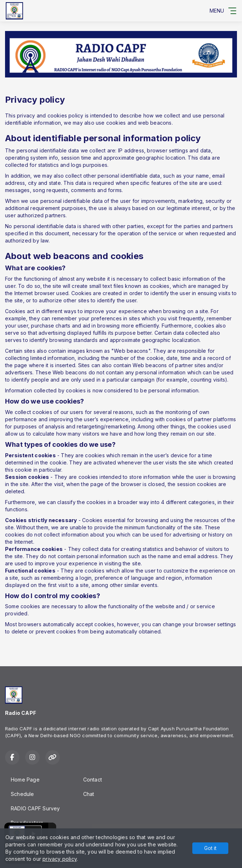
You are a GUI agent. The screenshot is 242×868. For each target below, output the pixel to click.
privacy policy (60, 859)
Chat (89, 794)
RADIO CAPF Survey (35, 808)
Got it (210, 848)
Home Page (25, 780)
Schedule (23, 794)
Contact (93, 780)
